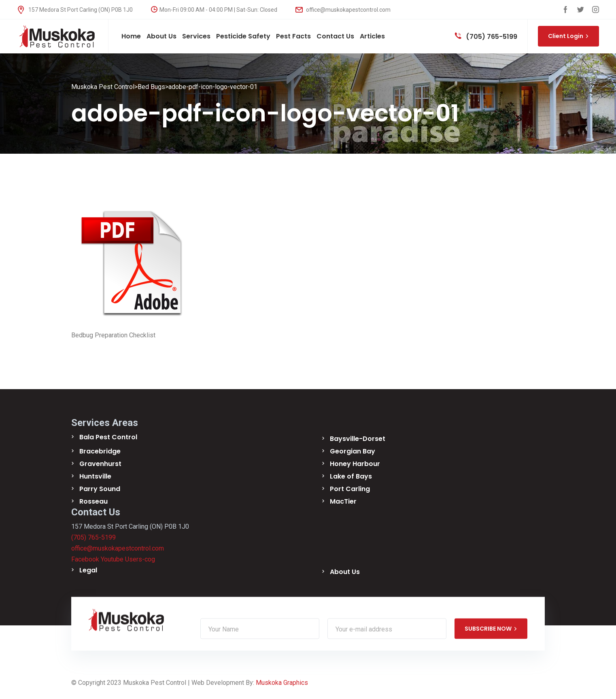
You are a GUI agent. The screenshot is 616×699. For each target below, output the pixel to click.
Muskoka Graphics (282, 683)
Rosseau (93, 501)
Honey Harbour (355, 464)
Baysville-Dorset (358, 439)
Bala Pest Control (108, 437)
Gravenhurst (100, 464)
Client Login (568, 36)
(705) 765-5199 (486, 37)
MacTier (343, 501)
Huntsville (95, 476)
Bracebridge (100, 451)
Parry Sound (100, 489)
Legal (88, 570)
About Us (345, 572)
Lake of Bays (351, 476)
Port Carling (350, 489)
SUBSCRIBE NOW (491, 629)
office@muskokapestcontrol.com (343, 10)
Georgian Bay (353, 451)
